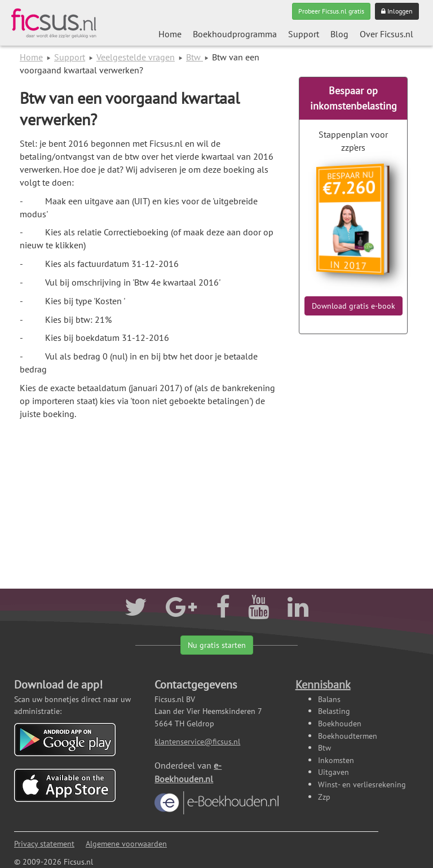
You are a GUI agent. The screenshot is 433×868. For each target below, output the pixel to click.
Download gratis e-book (354, 306)
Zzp (324, 797)
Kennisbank (323, 685)
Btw (195, 57)
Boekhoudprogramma (235, 34)
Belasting (334, 711)
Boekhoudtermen (348, 736)
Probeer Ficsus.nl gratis (331, 11)
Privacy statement (44, 843)
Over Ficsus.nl (386, 34)
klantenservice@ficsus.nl (197, 741)
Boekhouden (340, 723)
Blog (339, 34)
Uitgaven (333, 772)
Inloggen (397, 11)
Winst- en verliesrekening (362, 784)
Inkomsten (336, 760)
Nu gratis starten (217, 645)
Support (304, 34)
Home (170, 34)
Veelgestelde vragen (136, 57)
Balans (329, 699)
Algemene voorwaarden (126, 843)
